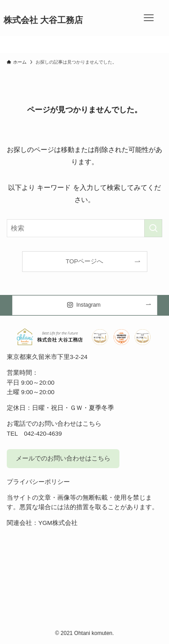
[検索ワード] (84, 228)
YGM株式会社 (58, 523)
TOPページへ (85, 261)
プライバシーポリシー (38, 482)
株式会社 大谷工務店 (43, 21)
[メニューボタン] (149, 18)
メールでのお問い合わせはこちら (63, 458)
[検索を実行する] (153, 228)
